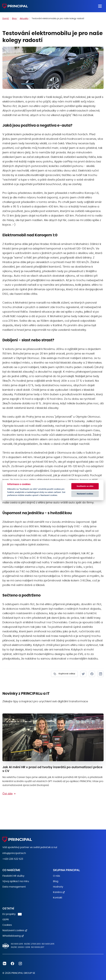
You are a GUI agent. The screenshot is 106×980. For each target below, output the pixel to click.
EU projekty (9, 914)
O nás (56, 876)
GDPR (6, 920)
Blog (56, 881)
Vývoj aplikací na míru (16, 881)
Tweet (83, 674)
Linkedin (5, 964)
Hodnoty (58, 887)
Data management (14, 887)
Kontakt (58, 898)
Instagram (20, 964)
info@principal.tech (14, 853)
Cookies (7, 925)
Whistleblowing (12, 936)
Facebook (92, 674)
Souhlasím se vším (85, 486)
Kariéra (57, 892)
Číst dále (7, 794)
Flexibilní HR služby (13, 876)
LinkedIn (101, 674)
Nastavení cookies (13, 930)
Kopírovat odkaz (67, 674)
